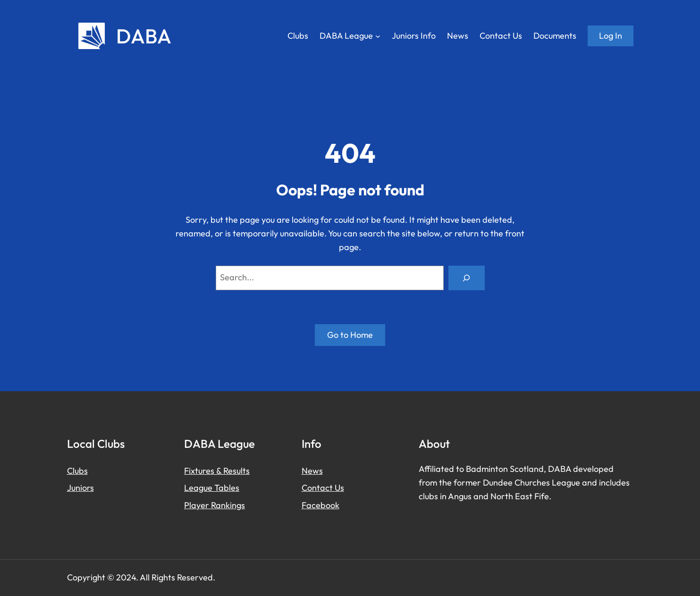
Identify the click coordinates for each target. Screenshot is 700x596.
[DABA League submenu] (378, 36)
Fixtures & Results (217, 471)
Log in (611, 36)
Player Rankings (215, 505)
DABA (144, 36)
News (312, 471)
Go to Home (350, 335)
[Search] (466, 278)
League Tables (212, 488)
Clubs (77, 471)
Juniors (80, 488)
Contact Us (323, 488)
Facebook (320, 505)
